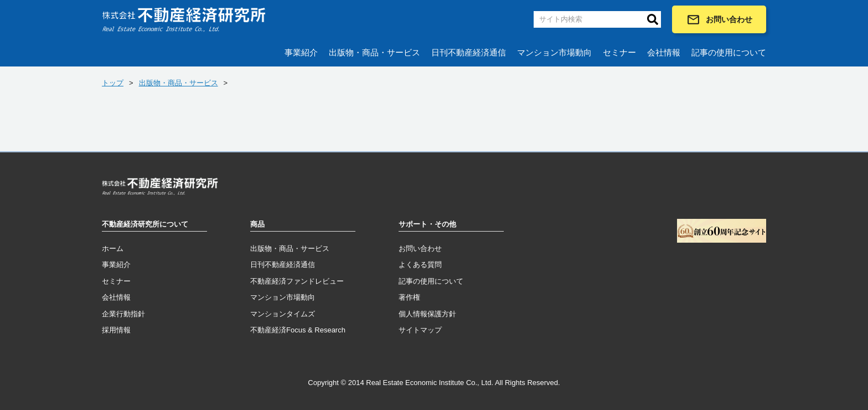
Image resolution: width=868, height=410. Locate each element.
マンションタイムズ (283, 314)
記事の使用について (729, 52)
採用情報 (116, 330)
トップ (113, 83)
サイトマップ (420, 330)
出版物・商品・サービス (374, 52)
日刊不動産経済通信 (469, 52)
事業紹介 (301, 52)
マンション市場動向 (554, 52)
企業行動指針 (123, 314)
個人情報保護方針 (427, 314)
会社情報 (664, 52)
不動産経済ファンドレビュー (297, 281)
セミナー (619, 52)
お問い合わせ (719, 20)
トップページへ (160, 188)
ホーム (113, 248)
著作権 (409, 297)
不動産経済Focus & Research (298, 330)
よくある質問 (420, 265)
